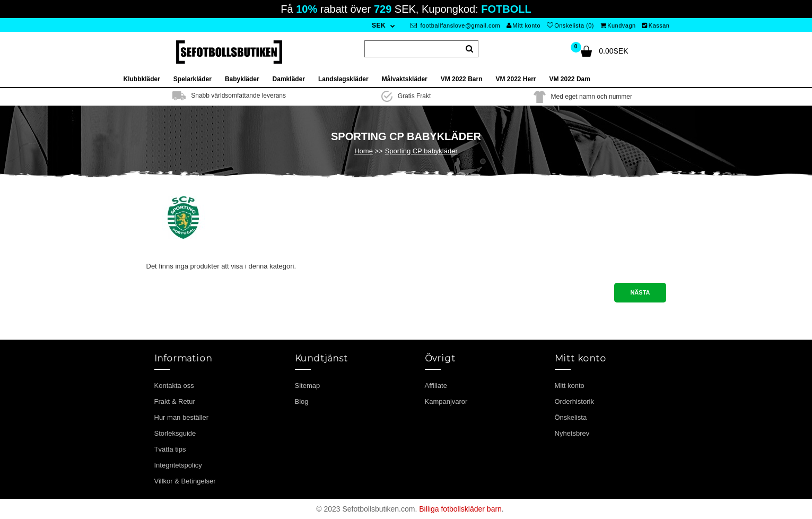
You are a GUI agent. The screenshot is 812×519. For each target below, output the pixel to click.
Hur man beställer (182, 417)
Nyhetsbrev (572, 433)
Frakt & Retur (175, 401)
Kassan (656, 25)
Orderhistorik (574, 401)
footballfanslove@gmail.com (455, 25)
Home (364, 151)
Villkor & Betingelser (185, 481)
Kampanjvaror (446, 401)
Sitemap (308, 386)
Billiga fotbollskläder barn (460, 509)
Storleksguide (175, 433)
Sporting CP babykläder (421, 151)
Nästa (640, 292)
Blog (302, 401)
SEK (379, 25)
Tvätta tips (170, 449)
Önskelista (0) (570, 25)
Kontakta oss (174, 386)
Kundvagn (618, 25)
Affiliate (436, 386)
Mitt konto (523, 25)
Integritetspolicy (178, 465)
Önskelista (571, 417)
